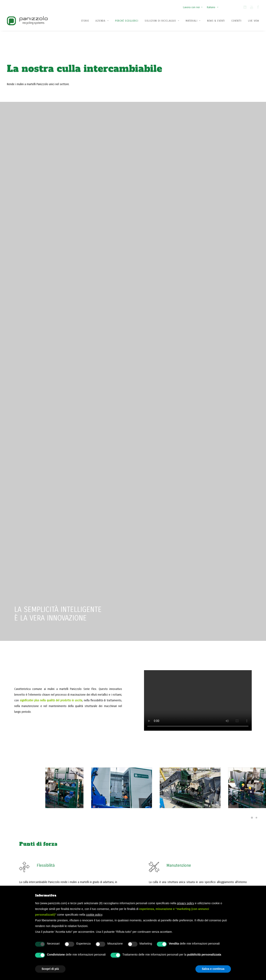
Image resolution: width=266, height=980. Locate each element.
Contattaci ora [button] (220, 794)
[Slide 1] (260, 349)
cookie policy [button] (94, 915)
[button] (245, 8)
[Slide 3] (243, 650)
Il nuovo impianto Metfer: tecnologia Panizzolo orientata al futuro (119, 613)
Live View (254, 21)
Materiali (193, 21)
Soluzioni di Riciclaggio (162, 21)
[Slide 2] (238, 650)
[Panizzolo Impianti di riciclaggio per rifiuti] (27, 21)
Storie (85, 21)
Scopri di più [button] (34, 633)
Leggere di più (111, 633)
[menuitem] (193, 5)
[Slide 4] (247, 650)
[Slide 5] (252, 650)
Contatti (236, 21)
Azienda (102, 21)
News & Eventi (216, 21)
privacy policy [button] (186, 903)
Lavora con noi (193, 7)
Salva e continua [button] (213, 969)
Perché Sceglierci (127, 21)
